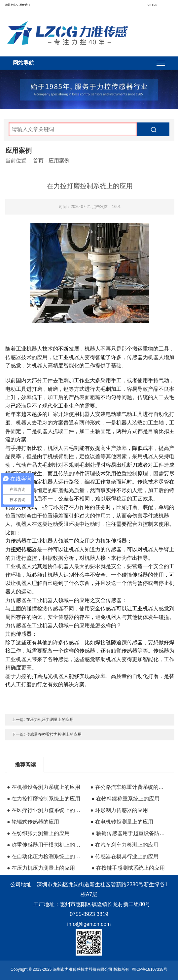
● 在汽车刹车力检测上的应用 (124, 845)
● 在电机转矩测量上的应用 (122, 822)
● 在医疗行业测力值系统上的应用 (46, 810)
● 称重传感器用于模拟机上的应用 (46, 845)
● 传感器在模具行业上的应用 (124, 856)
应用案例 (59, 161)
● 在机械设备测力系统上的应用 (44, 787)
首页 (38, 161)
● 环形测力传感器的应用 (119, 810)
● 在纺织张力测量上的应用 (38, 833)
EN (155, 5)
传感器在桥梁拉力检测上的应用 (54, 734)
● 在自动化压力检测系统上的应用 (46, 856)
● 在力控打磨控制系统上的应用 (44, 799)
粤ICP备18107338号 (149, 969)
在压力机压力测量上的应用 (50, 720)
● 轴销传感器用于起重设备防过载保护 (130, 833)
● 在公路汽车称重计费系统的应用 (129, 787)
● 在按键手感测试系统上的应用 (128, 868)
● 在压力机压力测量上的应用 (41, 868)
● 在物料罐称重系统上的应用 (125, 799)
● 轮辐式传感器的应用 (33, 822)
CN (150, 5)
